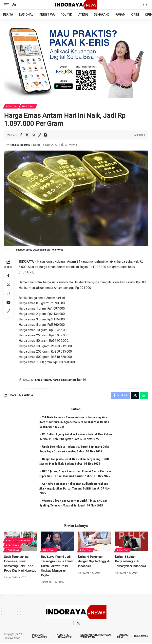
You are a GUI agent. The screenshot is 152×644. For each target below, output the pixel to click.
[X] (78, 624)
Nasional (29, 107)
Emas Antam (44, 380)
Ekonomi (12, 107)
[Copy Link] (39, 135)
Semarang (13, 551)
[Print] (46, 135)
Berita (10, 540)
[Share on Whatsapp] (33, 135)
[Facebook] (73, 624)
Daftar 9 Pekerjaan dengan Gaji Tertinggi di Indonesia (94, 562)
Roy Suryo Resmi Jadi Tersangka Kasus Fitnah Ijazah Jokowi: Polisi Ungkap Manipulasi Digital (57, 567)
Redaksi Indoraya (21, 145)
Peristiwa (13, 546)
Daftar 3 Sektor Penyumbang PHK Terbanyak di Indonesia (131, 562)
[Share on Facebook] (21, 135)
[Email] (9, 305)
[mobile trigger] (7, 5)
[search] (145, 5)
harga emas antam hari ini (70, 380)
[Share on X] (27, 135)
